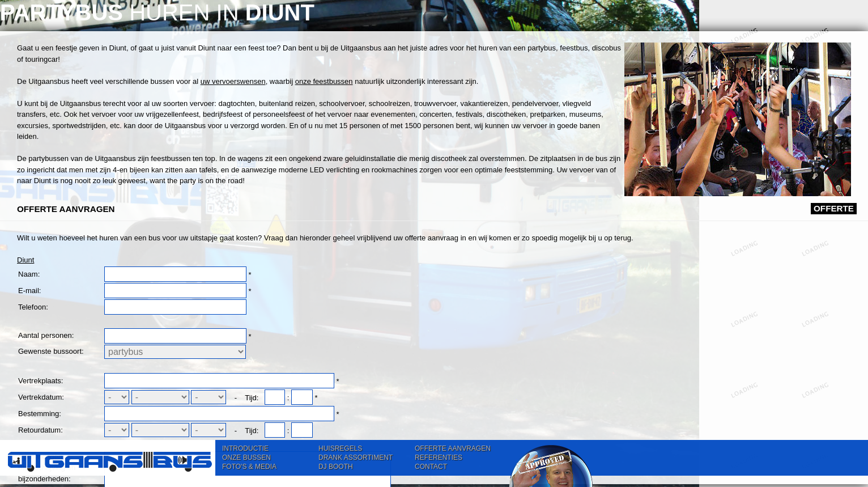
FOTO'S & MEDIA (249, 467)
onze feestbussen (287, 127)
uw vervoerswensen (448, 117)
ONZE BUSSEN (246, 458)
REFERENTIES (439, 458)
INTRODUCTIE (245, 448)
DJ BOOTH (336, 467)
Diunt (241, 361)
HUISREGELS (340, 448)
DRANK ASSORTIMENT (356, 458)
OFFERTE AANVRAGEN (453, 448)
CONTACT (431, 467)
